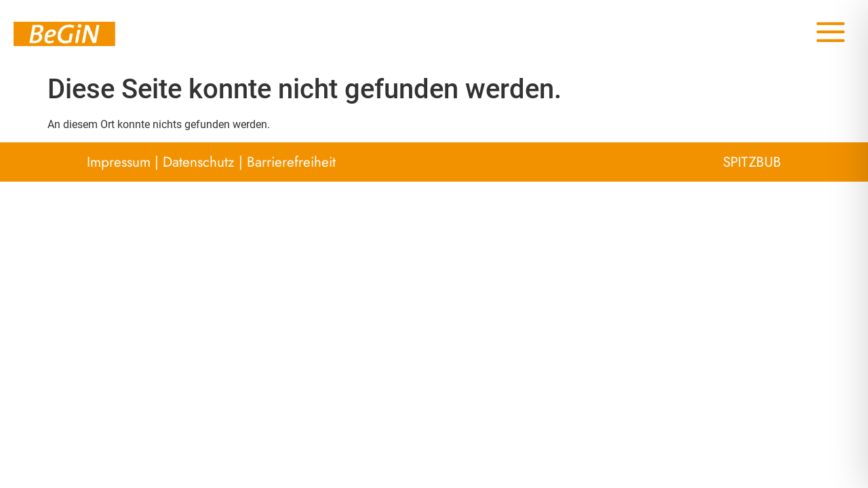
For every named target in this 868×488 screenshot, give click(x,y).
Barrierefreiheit (291, 162)
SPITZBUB (752, 162)
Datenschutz (199, 162)
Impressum (119, 162)
